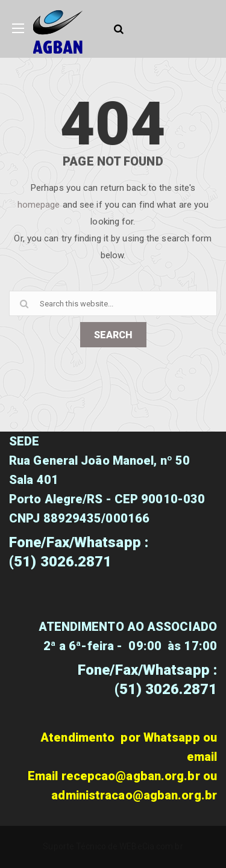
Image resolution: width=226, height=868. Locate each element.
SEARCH (113, 335)
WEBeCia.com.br (151, 846)
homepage (39, 205)
